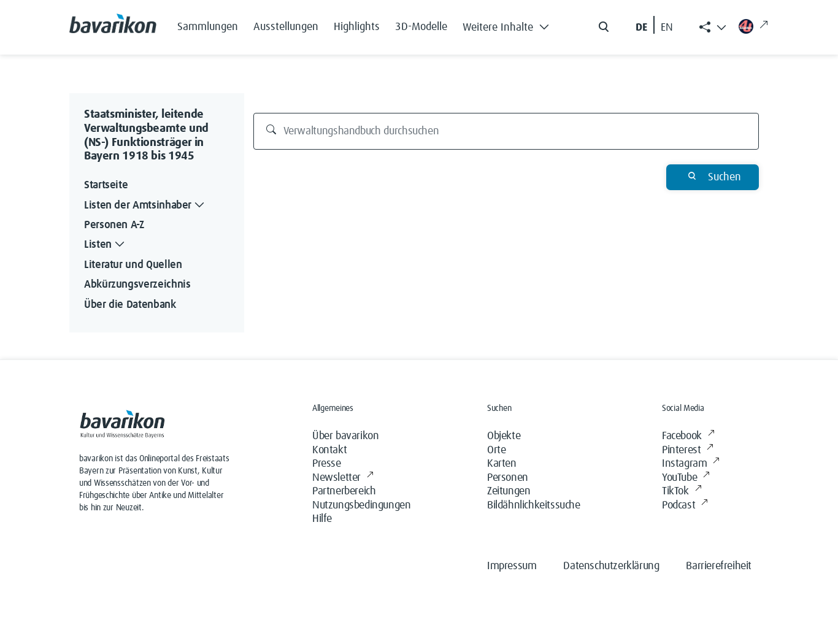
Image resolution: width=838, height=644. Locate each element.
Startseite (106, 185)
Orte (496, 450)
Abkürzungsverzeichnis (137, 285)
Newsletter (343, 478)
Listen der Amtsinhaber (145, 206)
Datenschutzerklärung (611, 566)
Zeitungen (509, 491)
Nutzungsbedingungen (361, 505)
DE (641, 28)
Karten (502, 464)
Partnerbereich (344, 491)
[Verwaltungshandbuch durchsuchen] (506, 131)
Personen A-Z (114, 225)
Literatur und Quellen (133, 265)
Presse (327, 464)
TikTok (682, 492)
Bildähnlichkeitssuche (534, 505)
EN (667, 28)
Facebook (688, 436)
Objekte (504, 436)
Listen (106, 245)
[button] (509, 25)
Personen (508, 478)
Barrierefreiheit (719, 566)
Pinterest (688, 450)
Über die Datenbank (130, 305)
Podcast (685, 506)
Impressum (512, 566)
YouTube (686, 478)
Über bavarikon (345, 436)
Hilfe (322, 519)
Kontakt (329, 450)
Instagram (691, 464)
